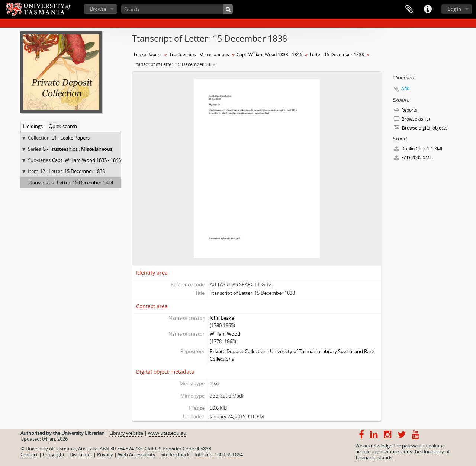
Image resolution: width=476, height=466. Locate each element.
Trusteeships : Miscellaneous (199, 55)
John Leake (222, 318)
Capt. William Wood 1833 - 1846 (86, 160)
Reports (406, 110)
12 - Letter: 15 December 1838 (72, 171)
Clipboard (409, 9)
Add (405, 88)
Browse (98, 9)
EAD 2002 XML (413, 158)
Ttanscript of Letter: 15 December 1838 (70, 182)
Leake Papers (148, 55)
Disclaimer (81, 454)
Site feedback (175, 454)
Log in (454, 9)
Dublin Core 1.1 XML (419, 149)
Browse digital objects (421, 128)
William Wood (225, 334)
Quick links (428, 9)
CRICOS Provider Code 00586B (178, 449)
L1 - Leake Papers (70, 138)
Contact (29, 454)
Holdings (33, 126)
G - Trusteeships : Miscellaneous (77, 149)
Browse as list (412, 119)
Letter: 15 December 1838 (337, 55)
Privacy (105, 454)
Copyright (54, 454)
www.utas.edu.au (167, 433)
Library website (126, 433)
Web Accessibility (137, 454)
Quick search (63, 126)
